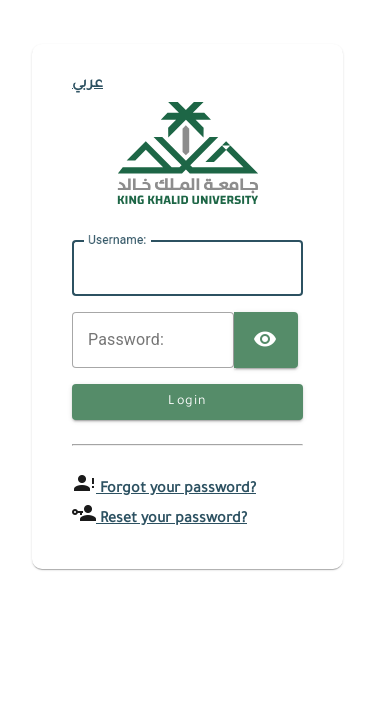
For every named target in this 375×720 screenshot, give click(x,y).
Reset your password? (171, 520)
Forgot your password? (176, 490)
